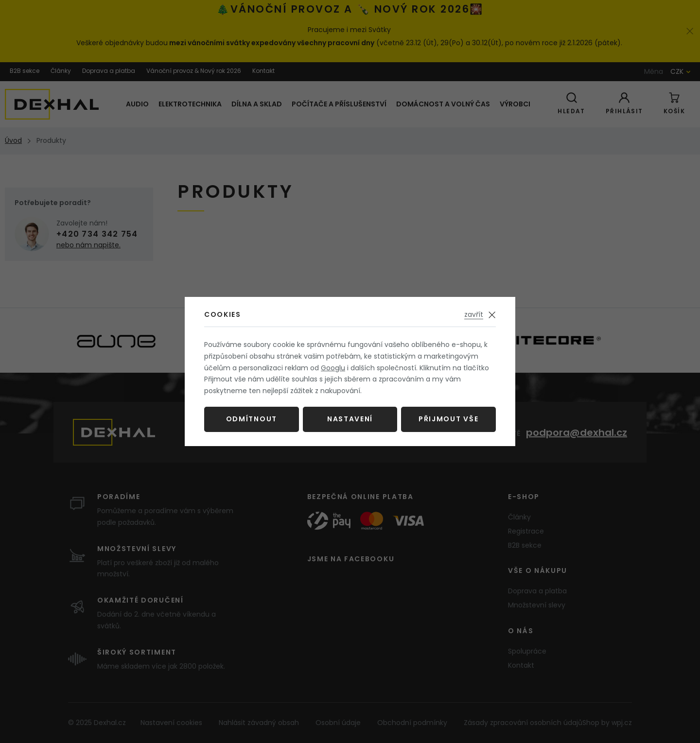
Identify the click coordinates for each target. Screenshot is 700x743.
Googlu (333, 368)
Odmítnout (252, 419)
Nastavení (350, 419)
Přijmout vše (448, 419)
